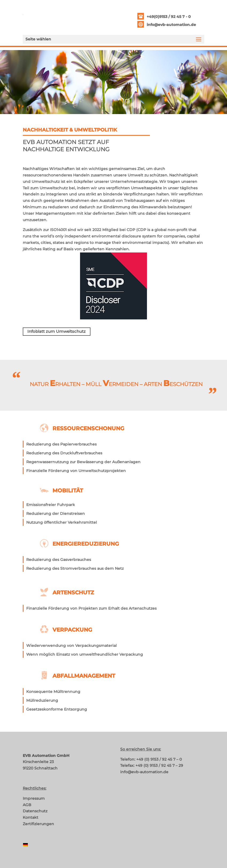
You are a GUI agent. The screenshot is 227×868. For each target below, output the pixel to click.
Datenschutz (35, 811)
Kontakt (31, 817)
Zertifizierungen (38, 824)
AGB (27, 805)
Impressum (34, 798)
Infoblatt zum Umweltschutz (56, 331)
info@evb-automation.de (171, 25)
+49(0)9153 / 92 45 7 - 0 (169, 17)
